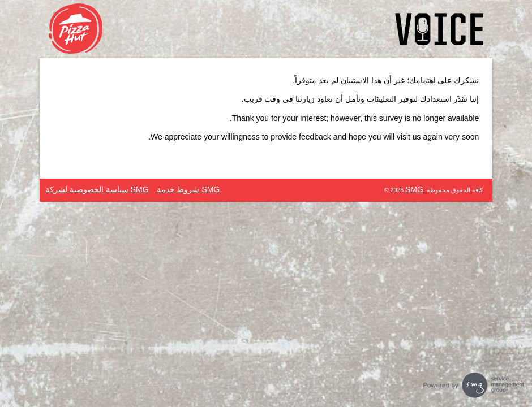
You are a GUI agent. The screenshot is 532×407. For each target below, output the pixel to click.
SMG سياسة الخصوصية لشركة (97, 189)
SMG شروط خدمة (188, 189)
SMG (414, 189)
